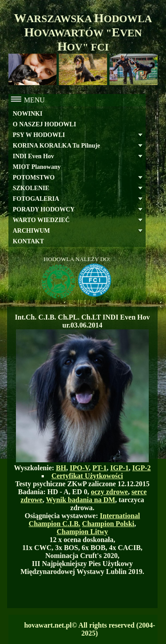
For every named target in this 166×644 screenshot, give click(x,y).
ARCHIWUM (31, 231)
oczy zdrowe (109, 492)
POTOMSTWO (34, 178)
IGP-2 (142, 468)
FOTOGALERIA (36, 199)
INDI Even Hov (33, 156)
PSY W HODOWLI (39, 135)
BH (61, 468)
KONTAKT (29, 241)
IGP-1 (120, 468)
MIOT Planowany (37, 167)
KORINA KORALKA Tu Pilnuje (56, 146)
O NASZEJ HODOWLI (44, 124)
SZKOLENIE (31, 188)
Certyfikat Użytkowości (87, 476)
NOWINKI (28, 114)
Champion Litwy (82, 532)
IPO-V (79, 468)
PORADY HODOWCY (44, 209)
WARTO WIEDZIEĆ (41, 220)
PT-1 (100, 468)
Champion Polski (108, 524)
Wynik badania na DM (81, 500)
